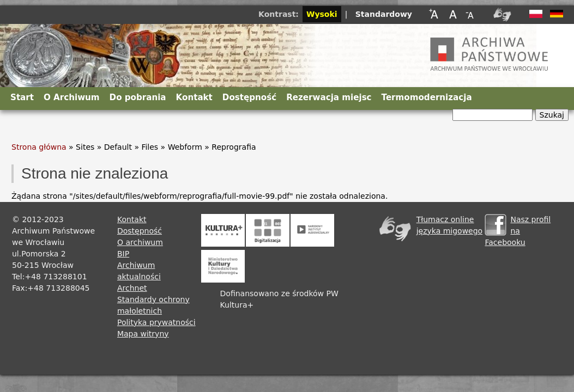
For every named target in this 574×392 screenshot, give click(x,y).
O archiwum (140, 242)
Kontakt (194, 97)
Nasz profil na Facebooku (518, 231)
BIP (123, 254)
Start (22, 97)
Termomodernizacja (427, 97)
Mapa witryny (143, 334)
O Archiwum (72, 97)
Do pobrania (138, 97)
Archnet (132, 288)
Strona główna (39, 147)
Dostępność (249, 97)
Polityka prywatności (156, 322)
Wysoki (322, 14)
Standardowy (384, 14)
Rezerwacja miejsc (329, 97)
